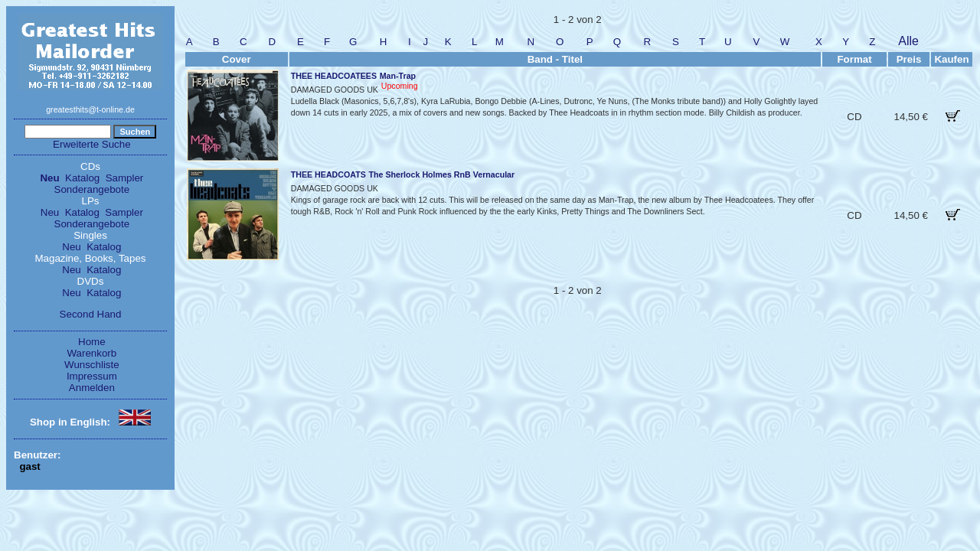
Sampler (125, 178)
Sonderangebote (92, 189)
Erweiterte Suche (92, 144)
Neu (49, 178)
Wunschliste (92, 365)
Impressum (92, 376)
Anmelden (92, 388)
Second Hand (91, 314)
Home (92, 342)
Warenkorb (92, 353)
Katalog (82, 178)
